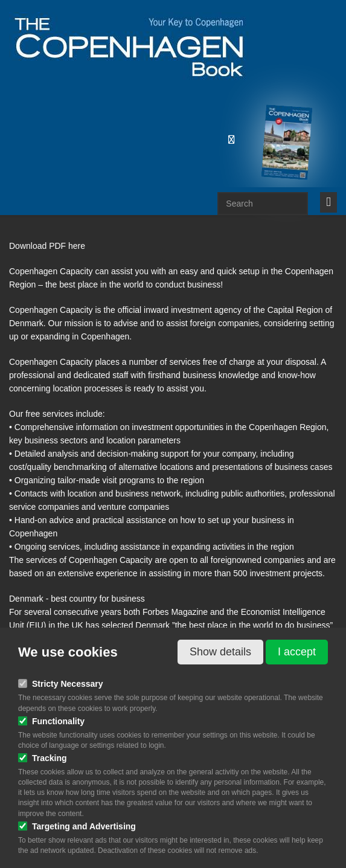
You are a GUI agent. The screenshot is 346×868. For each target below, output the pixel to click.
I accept (297, 652)
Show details (220, 652)
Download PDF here (47, 246)
